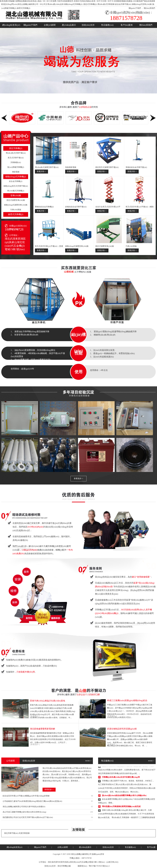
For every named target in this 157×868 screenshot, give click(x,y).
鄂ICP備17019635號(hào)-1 (99, 866)
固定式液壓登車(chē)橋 (16, 200)
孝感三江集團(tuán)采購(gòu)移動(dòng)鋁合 (127, 700)
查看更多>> (78, 479)
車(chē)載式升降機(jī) (16, 191)
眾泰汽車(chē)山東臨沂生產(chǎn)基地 (47, 701)
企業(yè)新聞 (50, 25)
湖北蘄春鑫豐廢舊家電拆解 (43, 729)
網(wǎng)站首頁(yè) (11, 25)
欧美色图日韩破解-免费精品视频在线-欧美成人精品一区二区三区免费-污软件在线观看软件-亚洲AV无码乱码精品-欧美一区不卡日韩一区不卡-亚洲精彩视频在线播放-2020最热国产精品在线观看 (78, 1)
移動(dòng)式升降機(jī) (73, 4)
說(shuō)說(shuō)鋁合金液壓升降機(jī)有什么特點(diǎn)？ (124, 796)
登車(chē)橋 (16, 195)
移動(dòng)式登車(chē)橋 (142, 4)
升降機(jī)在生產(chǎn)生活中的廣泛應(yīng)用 (121, 778)
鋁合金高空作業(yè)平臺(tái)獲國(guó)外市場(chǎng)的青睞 (26, 796)
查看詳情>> (41, 171)
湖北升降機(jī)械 (64, 866)
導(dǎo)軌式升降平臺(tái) (16, 153)
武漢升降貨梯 (24, 833)
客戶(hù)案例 (127, 25)
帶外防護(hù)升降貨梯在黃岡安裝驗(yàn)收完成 (121, 807)
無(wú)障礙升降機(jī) (16, 167)
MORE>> (88, 761)
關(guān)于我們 (135, 8)
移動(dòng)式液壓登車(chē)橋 (16, 205)
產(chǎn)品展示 (69, 25)
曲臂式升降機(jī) (24, 8)
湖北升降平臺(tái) (11, 833)
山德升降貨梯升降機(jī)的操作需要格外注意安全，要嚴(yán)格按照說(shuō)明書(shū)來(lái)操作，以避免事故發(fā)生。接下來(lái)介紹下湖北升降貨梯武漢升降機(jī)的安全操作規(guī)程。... (127, 770)
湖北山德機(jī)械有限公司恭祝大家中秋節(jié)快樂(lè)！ (24, 807)
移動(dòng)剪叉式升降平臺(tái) (16, 186)
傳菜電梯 (16, 172)
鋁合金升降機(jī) (16, 181)
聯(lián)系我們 (149, 8)
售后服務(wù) (107, 25)
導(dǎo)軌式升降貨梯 (106, 4)
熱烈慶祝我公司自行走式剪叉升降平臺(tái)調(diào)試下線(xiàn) (28, 817)
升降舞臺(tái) (16, 162)
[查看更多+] (35, 716)
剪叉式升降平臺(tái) (16, 158)
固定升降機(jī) (16, 148)
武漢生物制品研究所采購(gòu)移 (122, 729)
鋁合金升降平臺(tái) (123, 4)
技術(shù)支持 (88, 25)
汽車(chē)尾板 (16, 210)
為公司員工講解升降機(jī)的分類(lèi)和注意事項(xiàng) (24, 812)
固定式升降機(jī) (90, 4)
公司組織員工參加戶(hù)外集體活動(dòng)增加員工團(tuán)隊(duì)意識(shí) (32, 801)
